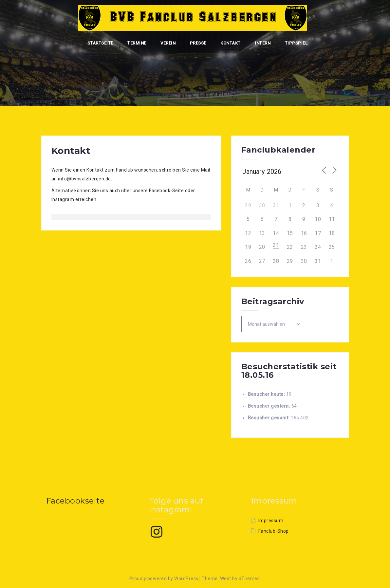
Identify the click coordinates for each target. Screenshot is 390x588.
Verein (168, 43)
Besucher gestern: (270, 406)
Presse (198, 43)
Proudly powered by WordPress (164, 579)
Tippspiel (296, 43)
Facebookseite (75, 501)
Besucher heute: (267, 394)
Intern (263, 43)
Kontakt (231, 43)
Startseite (100, 43)
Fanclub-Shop (274, 531)
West (226, 579)
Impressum (271, 521)
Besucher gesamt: (269, 418)
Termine (137, 43)
